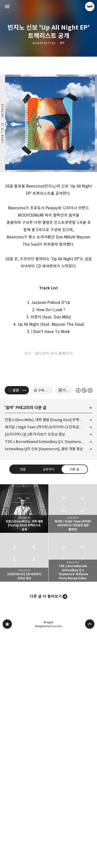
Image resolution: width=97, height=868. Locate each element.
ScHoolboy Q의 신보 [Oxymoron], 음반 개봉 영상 (44, 684)
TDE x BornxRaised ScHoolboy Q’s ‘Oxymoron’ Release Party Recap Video (49, 677)
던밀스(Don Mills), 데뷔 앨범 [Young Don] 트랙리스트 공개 (49, 655)
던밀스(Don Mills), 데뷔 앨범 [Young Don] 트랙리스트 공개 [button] (24, 744)
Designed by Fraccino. (49, 861)
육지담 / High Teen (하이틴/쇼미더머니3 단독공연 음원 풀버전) (49, 662)
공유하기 (48, 704)
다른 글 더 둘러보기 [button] (46, 831)
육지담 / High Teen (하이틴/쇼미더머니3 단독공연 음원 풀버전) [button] (73, 744)
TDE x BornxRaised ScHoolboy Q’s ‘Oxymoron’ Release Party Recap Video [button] (73, 793)
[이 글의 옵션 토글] (25, 625)
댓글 (23, 704)
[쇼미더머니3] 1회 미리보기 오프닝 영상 (35, 669)
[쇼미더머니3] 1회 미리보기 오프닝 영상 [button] (24, 793)
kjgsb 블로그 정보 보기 (90, 6)
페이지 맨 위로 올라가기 (90, 859)
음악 (62, 43)
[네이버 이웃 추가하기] (64, 625)
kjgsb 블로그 (7, 859)
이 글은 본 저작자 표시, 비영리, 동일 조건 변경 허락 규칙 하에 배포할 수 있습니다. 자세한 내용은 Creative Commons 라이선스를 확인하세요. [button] (84, 625)
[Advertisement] (49, 88)
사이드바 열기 (7, 6)
